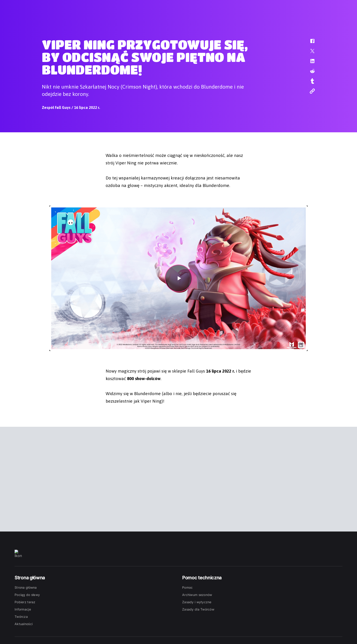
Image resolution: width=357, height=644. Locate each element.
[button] (309, 43)
